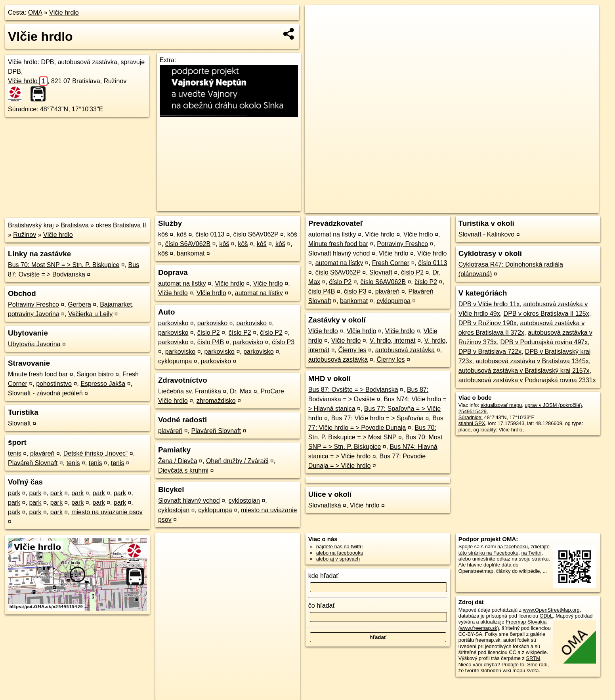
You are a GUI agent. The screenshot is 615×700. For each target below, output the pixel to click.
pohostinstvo (54, 384)
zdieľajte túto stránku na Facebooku (504, 549)
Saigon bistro (95, 374)
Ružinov (25, 235)
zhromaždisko (216, 401)
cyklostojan (244, 501)
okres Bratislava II (121, 225)
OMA (35, 12)
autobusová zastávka (405, 350)
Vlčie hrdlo (64, 12)
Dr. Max (241, 391)
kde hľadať (324, 576)
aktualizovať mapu (501, 405)
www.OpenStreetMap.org (551, 610)
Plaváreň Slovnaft (33, 463)
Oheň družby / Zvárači (237, 461)
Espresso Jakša (103, 384)
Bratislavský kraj (31, 225)
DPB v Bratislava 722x (490, 352)
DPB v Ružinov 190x (488, 323)
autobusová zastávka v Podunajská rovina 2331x (527, 380)
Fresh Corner (391, 263)
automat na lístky (182, 283)
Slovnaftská (325, 505)
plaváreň (42, 453)
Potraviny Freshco (33, 304)
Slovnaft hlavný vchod (189, 501)
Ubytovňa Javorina (34, 344)
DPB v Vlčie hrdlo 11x (489, 304)
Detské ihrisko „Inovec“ (96, 453)
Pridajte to (513, 665)
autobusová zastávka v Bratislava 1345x (532, 361)
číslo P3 (283, 342)
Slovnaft (19, 423)
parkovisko (173, 323)
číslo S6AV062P (256, 234)
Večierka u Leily (90, 314)
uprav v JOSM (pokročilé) (553, 405)
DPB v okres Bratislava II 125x (546, 314)
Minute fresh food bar (38, 374)
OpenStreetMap (462, 207)
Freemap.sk (503, 207)
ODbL (546, 616)
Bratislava (74, 225)
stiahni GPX (472, 423)
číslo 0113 (210, 234)
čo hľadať (322, 606)
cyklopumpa (175, 361)
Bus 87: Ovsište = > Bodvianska (353, 390)
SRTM (533, 658)
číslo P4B (211, 342)
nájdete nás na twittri (339, 546)
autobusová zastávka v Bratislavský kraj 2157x (524, 371)
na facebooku (513, 546)
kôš (163, 234)
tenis (15, 453)
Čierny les (352, 350)
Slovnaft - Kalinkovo (486, 234)
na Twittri (531, 553)
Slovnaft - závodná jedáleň (45, 393)
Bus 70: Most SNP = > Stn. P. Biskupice (64, 265)
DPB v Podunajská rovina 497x (544, 342)
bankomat (191, 253)
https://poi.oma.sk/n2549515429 (563, 207)
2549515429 (473, 411)
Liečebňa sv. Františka (190, 391)
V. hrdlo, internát (393, 340)
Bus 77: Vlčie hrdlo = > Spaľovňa (377, 418)
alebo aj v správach (338, 559)
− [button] (318, 31)
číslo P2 (209, 333)
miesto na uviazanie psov (107, 512)
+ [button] (318, 19)
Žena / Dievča (178, 461)
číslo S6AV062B (188, 244)
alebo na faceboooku (340, 553)
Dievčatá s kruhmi (183, 470)
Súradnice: (23, 109)
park (14, 493)
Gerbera (79, 304)
